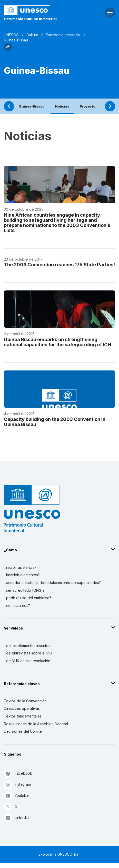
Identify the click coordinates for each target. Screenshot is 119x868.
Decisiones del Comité (23, 731)
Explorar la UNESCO (58, 854)
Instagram (17, 785)
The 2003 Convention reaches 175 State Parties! (59, 264)
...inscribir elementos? (22, 575)
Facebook (18, 773)
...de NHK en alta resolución (27, 661)
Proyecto (87, 106)
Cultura (32, 35)
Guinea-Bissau (32, 106)
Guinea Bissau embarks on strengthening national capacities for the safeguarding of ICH (57, 342)
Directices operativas (22, 708)
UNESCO (11, 35)
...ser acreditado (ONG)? (24, 590)
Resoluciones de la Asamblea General (36, 724)
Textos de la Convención (25, 701)
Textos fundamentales (23, 716)
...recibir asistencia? (20, 567)
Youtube (16, 796)
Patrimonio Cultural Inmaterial (30, 19)
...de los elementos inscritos (27, 646)
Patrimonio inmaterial (63, 35)
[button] (8, 49)
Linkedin (16, 818)
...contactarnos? (17, 605)
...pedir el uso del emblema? (27, 598)
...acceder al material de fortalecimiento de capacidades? (52, 583)
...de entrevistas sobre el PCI (28, 653)
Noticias (62, 106)
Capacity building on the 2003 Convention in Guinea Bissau (55, 422)
